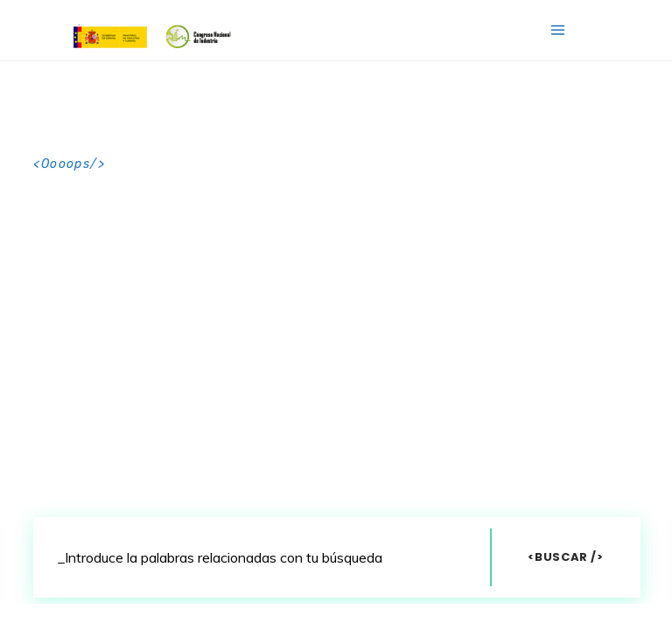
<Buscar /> (566, 557)
